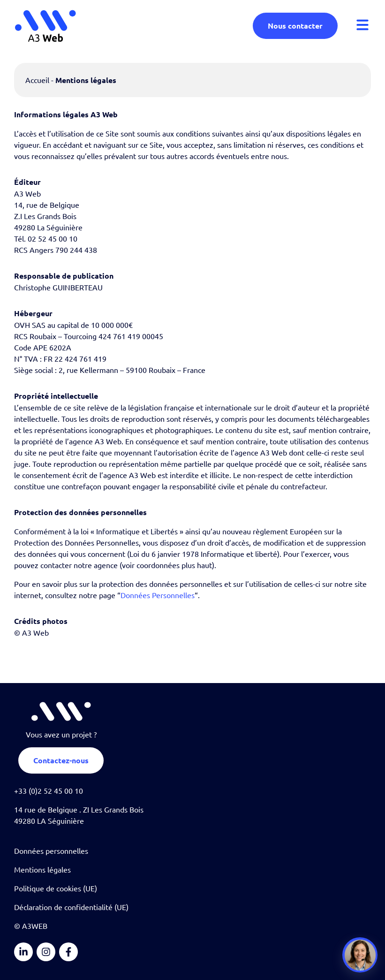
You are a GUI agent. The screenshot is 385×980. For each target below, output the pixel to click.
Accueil (37, 80)
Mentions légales (42, 869)
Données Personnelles (158, 595)
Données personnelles (51, 851)
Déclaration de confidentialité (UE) (71, 907)
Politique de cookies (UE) (56, 888)
